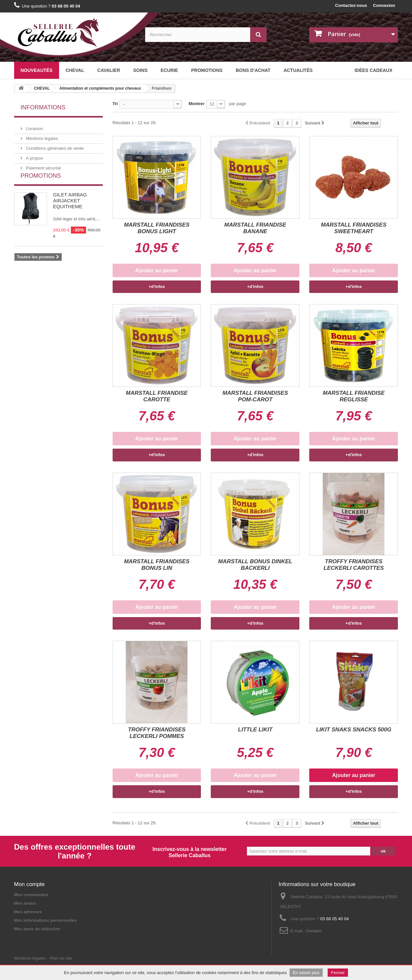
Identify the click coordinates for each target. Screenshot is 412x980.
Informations (43, 107)
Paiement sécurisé (43, 165)
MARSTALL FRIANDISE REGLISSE (354, 396)
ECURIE (169, 70)
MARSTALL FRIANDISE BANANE (255, 228)
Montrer (196, 104)
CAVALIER (108, 70)
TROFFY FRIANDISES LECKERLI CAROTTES (354, 565)
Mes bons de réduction (37, 929)
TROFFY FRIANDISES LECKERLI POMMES (157, 733)
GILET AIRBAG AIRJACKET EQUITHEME (70, 213)
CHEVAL (75, 70)
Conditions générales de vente (54, 146)
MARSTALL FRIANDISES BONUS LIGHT (157, 228)
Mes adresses (28, 912)
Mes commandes (31, 895)
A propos (34, 156)
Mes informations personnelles (45, 920)
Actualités (298, 70)
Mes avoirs (25, 903)
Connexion (384, 5)
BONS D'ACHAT (253, 70)
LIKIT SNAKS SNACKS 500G (354, 730)
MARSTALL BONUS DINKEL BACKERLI (255, 565)
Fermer (338, 973)
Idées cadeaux (373, 70)
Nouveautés (37, 70)
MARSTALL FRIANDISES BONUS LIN (157, 565)
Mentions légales (42, 136)
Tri (115, 104)
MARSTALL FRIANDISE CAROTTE (157, 396)
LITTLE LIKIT (255, 730)
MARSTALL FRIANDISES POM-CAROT (255, 396)
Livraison (34, 126)
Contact (314, 931)
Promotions (207, 70)
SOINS (141, 70)
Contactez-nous (351, 5)
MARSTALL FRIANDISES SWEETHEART (354, 228)
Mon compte (30, 884)
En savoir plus (306, 973)
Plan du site (61, 944)
